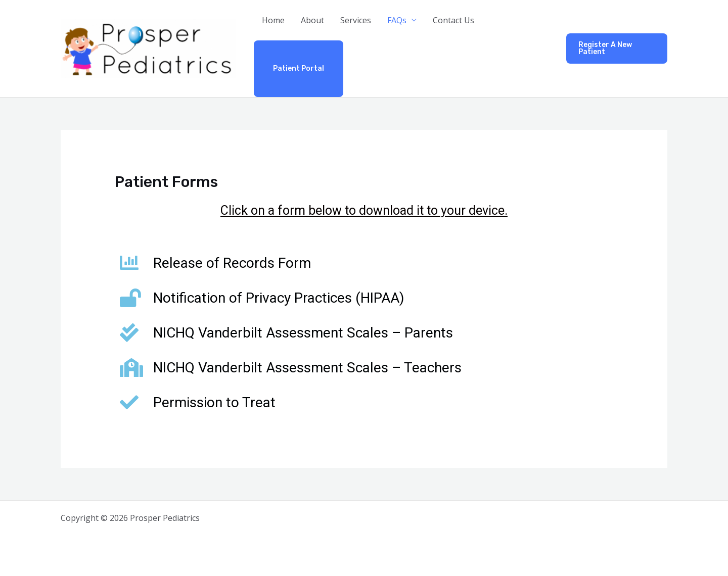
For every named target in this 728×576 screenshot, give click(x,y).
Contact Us (453, 20)
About (312, 20)
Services (356, 20)
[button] (617, 49)
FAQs (397, 20)
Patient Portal (299, 68)
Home (273, 20)
